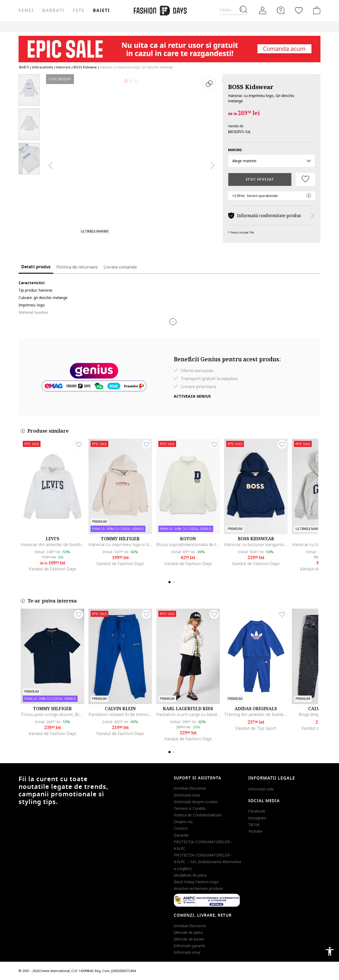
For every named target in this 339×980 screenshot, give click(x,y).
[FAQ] (281, 10)
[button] (173, 322)
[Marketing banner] (169, 47)
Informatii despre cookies (196, 802)
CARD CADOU (192, 26)
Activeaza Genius (192, 396)
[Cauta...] (233, 10)
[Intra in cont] (263, 11)
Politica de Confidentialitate (198, 815)
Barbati (53, 11)
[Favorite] (299, 10)
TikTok (254, 825)
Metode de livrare (189, 939)
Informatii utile (261, 789)
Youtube (255, 831)
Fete (79, 11)
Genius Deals (143, 26)
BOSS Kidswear (251, 87)
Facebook (257, 811)
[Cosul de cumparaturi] (316, 10)
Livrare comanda (120, 267)
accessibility (330, 951)
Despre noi (183, 822)
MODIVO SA (239, 131)
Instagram (257, 818)
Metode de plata (188, 932)
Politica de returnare (77, 267)
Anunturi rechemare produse (198, 888)
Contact (181, 828)
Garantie (181, 835)
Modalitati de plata (190, 875)
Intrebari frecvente (190, 788)
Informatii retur (187, 795)
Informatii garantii (189, 946)
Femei (26, 11)
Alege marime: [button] (272, 161)
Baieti (101, 11)
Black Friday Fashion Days (196, 882)
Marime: (235, 150)
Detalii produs (36, 267)
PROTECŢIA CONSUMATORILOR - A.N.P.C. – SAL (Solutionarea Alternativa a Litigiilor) (207, 862)
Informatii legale (272, 778)
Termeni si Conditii (190, 808)
